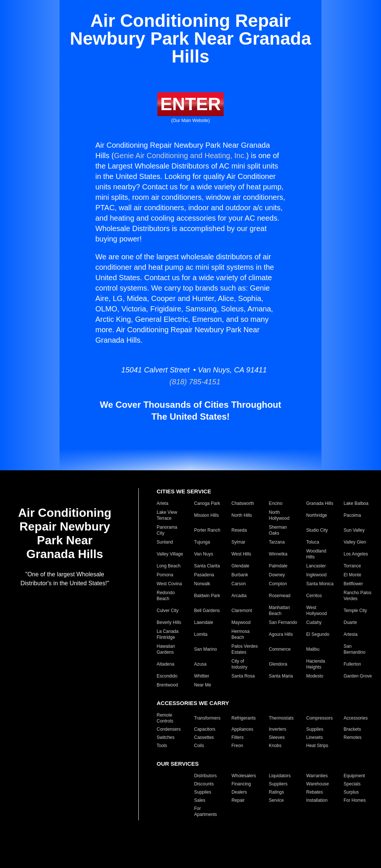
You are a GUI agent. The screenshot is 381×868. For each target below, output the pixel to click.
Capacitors (205, 729)
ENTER (191, 104)
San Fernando (283, 622)
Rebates (315, 792)
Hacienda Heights (316, 664)
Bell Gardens (207, 611)
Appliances (242, 729)
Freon (237, 746)
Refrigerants (244, 718)
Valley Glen (355, 542)
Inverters (278, 729)
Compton (278, 584)
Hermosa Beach (241, 634)
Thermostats (281, 718)
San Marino (206, 649)
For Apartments (206, 811)
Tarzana (277, 542)
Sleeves (277, 737)
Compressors (319, 718)
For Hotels (167, 811)
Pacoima (353, 515)
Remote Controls (165, 718)
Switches (166, 737)
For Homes (355, 800)
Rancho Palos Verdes (358, 596)
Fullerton (353, 664)
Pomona (165, 575)
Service (276, 800)
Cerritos (314, 596)
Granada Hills (320, 503)
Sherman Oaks (278, 530)
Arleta (162, 503)
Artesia (351, 634)
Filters (238, 737)
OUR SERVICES (178, 764)
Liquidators (280, 776)
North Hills (242, 515)
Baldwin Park (207, 596)
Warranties (317, 776)
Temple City (356, 611)
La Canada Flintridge (168, 634)
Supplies (315, 729)
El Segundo (318, 634)
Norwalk (202, 584)
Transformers (207, 718)
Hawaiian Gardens (166, 649)
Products (165, 792)
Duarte (350, 622)
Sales (200, 800)
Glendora (278, 664)
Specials (352, 784)
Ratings (277, 792)
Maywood (241, 622)
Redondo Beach (166, 596)
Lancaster (316, 566)
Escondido (167, 676)
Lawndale (204, 622)
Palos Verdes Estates (245, 649)
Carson (239, 584)
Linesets (315, 737)
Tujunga (202, 542)
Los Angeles (356, 554)
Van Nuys (204, 554)
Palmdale (278, 566)
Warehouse (318, 784)
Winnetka (278, 554)
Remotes (353, 737)
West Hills (241, 554)
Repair (238, 800)
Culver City (168, 611)
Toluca (313, 542)
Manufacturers (171, 776)
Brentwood (167, 685)
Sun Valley (354, 530)
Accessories (356, 718)
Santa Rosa (243, 676)
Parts (162, 800)
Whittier (202, 676)
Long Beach (169, 566)
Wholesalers (244, 776)
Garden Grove (358, 676)
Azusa (200, 664)
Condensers (169, 729)
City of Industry (239, 664)
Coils (199, 746)
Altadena (165, 664)
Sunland (165, 542)
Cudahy (314, 622)
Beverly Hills (169, 622)
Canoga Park (207, 503)
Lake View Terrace (167, 515)
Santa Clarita (207, 566)
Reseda (239, 530)
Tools (162, 746)
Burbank (240, 575)
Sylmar (238, 542)
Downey (277, 575)
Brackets (353, 729)
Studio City (317, 530)
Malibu (313, 649)
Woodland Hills (316, 554)
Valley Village (170, 554)
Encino (276, 503)
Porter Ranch (207, 530)
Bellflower (353, 584)
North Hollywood (279, 515)
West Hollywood (316, 611)
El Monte (353, 575)
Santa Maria (281, 676)
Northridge (317, 515)
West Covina (169, 584)
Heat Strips (317, 746)
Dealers (239, 792)
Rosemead (280, 596)
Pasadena (204, 575)
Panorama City (167, 530)
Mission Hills (207, 515)
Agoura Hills (281, 634)
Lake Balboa (356, 503)
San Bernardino (355, 649)
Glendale (240, 566)
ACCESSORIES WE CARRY (193, 703)
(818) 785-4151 (191, 382)
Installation (317, 800)
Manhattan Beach (280, 611)
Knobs (275, 746)
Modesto (315, 676)
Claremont (242, 611)
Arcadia (239, 596)
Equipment (354, 776)
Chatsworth (243, 503)
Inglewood (316, 575)
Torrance (353, 566)
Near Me (203, 685)
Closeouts (167, 784)
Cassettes (204, 737)
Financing (241, 784)
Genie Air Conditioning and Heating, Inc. (180, 156)
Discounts (204, 784)
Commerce (280, 649)
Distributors (206, 776)
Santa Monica (320, 584)
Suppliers (278, 784)
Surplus (351, 792)
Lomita (201, 634)
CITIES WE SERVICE (184, 491)
